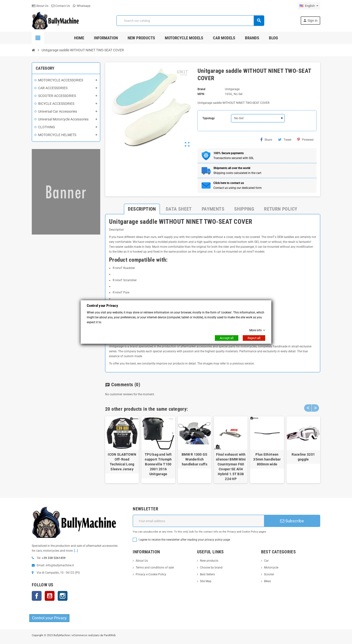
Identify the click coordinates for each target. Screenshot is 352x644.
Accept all (227, 338)
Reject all (254, 338)
